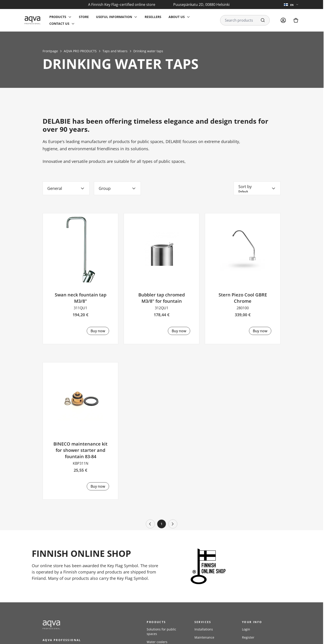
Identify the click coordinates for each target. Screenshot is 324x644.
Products (58, 17)
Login (246, 629)
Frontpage (50, 51)
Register (248, 637)
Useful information (114, 17)
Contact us (59, 24)
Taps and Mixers (115, 51)
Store (84, 17)
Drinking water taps (148, 51)
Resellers (153, 17)
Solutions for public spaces (161, 631)
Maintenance (204, 637)
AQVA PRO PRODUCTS (80, 51)
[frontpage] (83, 625)
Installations (204, 629)
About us (177, 17)
